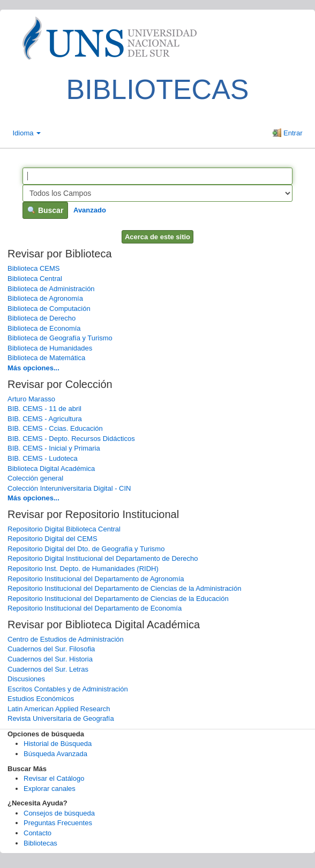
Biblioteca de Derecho (42, 318)
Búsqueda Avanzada (55, 754)
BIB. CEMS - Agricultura (45, 419)
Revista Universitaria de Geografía (61, 718)
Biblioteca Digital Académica (51, 469)
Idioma (27, 133)
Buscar (45, 210)
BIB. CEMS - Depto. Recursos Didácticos (71, 439)
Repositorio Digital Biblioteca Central (64, 529)
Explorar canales (50, 789)
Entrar (287, 133)
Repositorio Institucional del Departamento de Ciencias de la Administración (124, 588)
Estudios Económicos (41, 699)
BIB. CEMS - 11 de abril (44, 409)
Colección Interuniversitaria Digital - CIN (69, 488)
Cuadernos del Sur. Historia (50, 659)
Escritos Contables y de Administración (68, 689)
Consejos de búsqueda (59, 813)
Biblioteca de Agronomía (45, 298)
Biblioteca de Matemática (46, 358)
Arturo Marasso (31, 399)
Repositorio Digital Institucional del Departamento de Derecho (103, 558)
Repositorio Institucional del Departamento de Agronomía (96, 579)
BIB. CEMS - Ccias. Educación (55, 428)
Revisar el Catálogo (54, 778)
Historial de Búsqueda (58, 744)
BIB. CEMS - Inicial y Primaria (54, 448)
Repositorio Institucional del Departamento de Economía (95, 608)
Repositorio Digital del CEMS (52, 539)
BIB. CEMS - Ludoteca (43, 458)
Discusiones (26, 679)
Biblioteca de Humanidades (50, 348)
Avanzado (90, 210)
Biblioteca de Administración (51, 289)
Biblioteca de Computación (49, 309)
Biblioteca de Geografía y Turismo (60, 338)
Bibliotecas (40, 843)
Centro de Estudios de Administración (66, 639)
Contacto (37, 833)
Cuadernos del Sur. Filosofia (51, 649)
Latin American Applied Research (59, 709)
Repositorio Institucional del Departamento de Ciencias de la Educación (118, 599)
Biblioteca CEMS (34, 268)
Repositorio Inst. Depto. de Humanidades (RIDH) (83, 569)
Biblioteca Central (35, 279)
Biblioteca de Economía (44, 328)
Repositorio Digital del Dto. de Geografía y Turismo (86, 549)
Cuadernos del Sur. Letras (48, 669)
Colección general (35, 478)
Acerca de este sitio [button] (157, 237)
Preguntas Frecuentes (58, 823)
